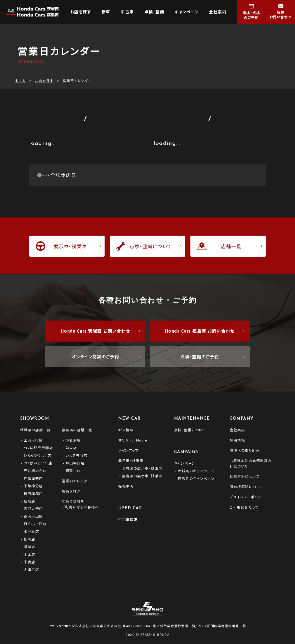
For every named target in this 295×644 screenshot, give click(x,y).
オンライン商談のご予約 (95, 357)
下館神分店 (33, 486)
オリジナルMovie (133, 440)
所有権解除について (247, 487)
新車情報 (126, 430)
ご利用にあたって (244, 507)
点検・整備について (190, 430)
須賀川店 (73, 471)
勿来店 (71, 448)
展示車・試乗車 (131, 461)
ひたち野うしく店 (37, 455)
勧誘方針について (245, 476)
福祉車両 (126, 486)
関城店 (29, 547)
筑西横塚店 (33, 493)
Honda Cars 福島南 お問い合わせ (200, 331)
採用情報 (237, 440)
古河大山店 (33, 516)
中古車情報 (128, 519)
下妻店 (29, 562)
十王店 (29, 554)
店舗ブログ (71, 491)
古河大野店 (33, 508)
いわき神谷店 (77, 455)
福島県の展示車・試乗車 (142, 476)
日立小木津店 (35, 524)
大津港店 (31, 569)
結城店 (29, 501)
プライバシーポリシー (247, 497)
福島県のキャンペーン (196, 478)
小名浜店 (73, 440)
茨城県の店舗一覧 (35, 430)
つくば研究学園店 (38, 448)
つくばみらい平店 (38, 463)
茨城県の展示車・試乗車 (142, 468)
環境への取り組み (245, 450)
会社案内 (237, 430)
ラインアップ (128, 450)
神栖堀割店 (33, 478)
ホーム (20, 81)
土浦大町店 (33, 440)
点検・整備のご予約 (200, 357)
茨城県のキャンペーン (196, 471)
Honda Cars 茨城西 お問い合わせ (95, 331)
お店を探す (44, 81)
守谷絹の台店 (35, 471)
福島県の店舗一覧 (77, 430)
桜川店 (29, 539)
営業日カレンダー (77, 481)
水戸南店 (31, 531)
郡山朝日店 (75, 463)
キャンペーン (185, 463)
